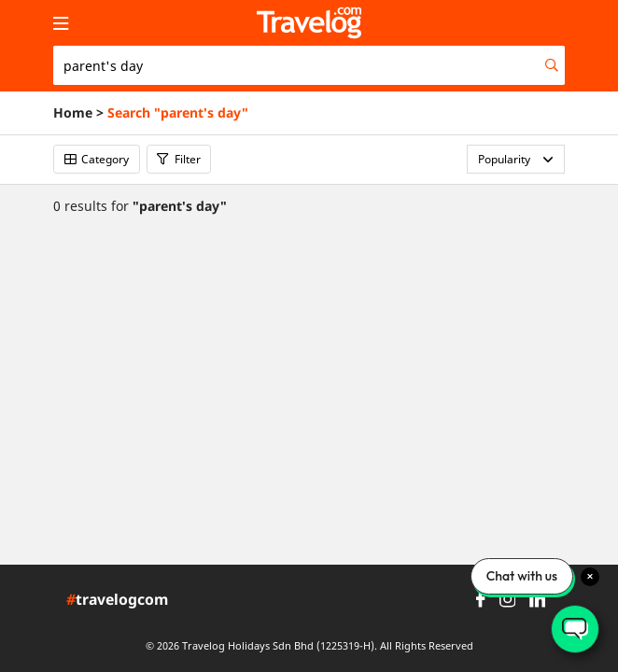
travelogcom (117, 600)
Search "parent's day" (178, 113)
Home (73, 113)
